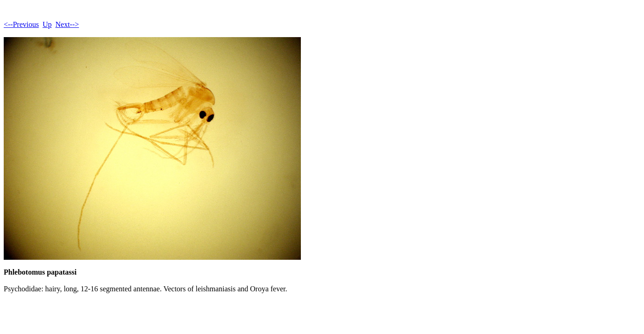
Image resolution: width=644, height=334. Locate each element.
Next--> (67, 24)
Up (47, 24)
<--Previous (21, 24)
